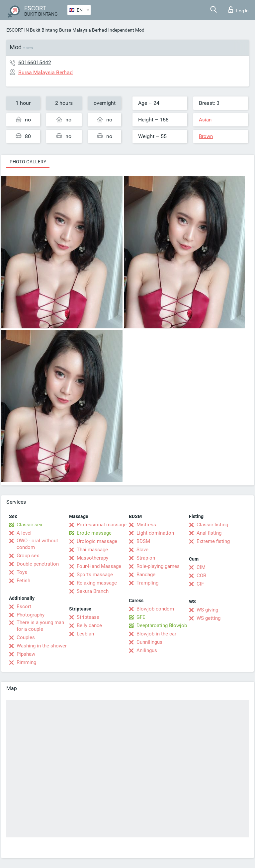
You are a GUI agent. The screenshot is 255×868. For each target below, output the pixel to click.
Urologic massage (97, 541)
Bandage (146, 575)
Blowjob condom (155, 609)
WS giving (207, 610)
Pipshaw (26, 654)
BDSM (143, 541)
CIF (200, 584)
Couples (26, 637)
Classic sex (29, 525)
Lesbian (85, 634)
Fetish (23, 581)
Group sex (28, 556)
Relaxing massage (97, 583)
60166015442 (35, 62)
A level (24, 533)
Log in (239, 10)
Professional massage (102, 525)
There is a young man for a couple (40, 626)
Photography (31, 615)
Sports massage (95, 575)
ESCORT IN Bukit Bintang (32, 30)
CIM (201, 567)
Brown (206, 136)
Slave (142, 550)
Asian (205, 120)
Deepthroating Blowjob (162, 625)
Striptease (88, 617)
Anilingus (147, 650)
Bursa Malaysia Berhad (83, 30)
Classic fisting (212, 525)
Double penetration (38, 564)
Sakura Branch (93, 591)
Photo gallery (28, 162)
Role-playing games (158, 566)
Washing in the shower (42, 646)
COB (201, 576)
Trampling (147, 583)
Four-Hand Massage (99, 566)
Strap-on (146, 558)
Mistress (146, 525)
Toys (22, 572)
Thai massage (92, 550)
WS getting (209, 618)
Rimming (26, 662)
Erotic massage (94, 533)
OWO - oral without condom (37, 544)
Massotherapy (92, 558)
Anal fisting (209, 533)
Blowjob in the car (156, 634)
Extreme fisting (213, 541)
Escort (24, 607)
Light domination (155, 533)
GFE (141, 617)
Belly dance (89, 625)
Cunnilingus (149, 642)
